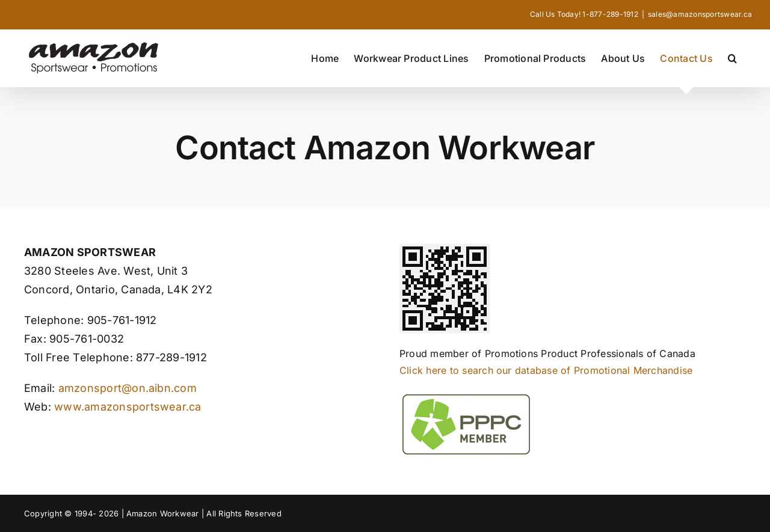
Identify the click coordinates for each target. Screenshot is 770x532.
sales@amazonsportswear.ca (700, 14)
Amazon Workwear (164, 513)
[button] (732, 58)
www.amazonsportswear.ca (126, 407)
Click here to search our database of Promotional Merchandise (546, 370)
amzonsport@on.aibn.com (128, 388)
